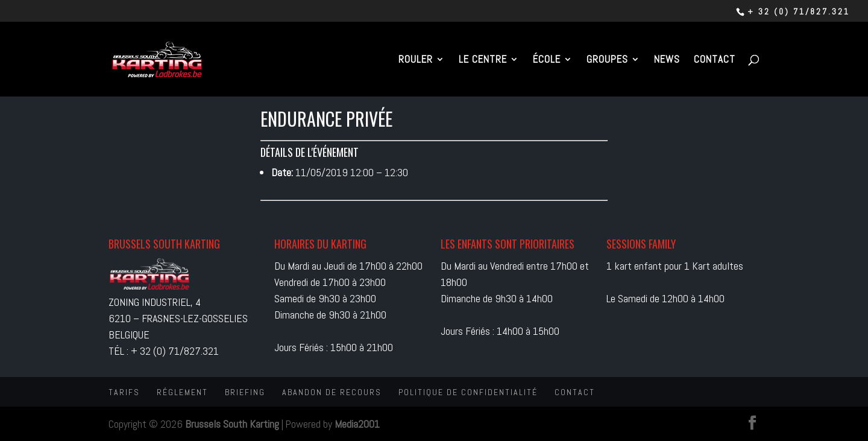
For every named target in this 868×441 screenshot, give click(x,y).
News (667, 60)
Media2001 (357, 424)
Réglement (182, 392)
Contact (715, 60)
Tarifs (124, 392)
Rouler (416, 60)
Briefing (245, 392)
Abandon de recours (332, 392)
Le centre (483, 60)
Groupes (607, 60)
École (547, 60)
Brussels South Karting (232, 424)
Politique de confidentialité (468, 392)
